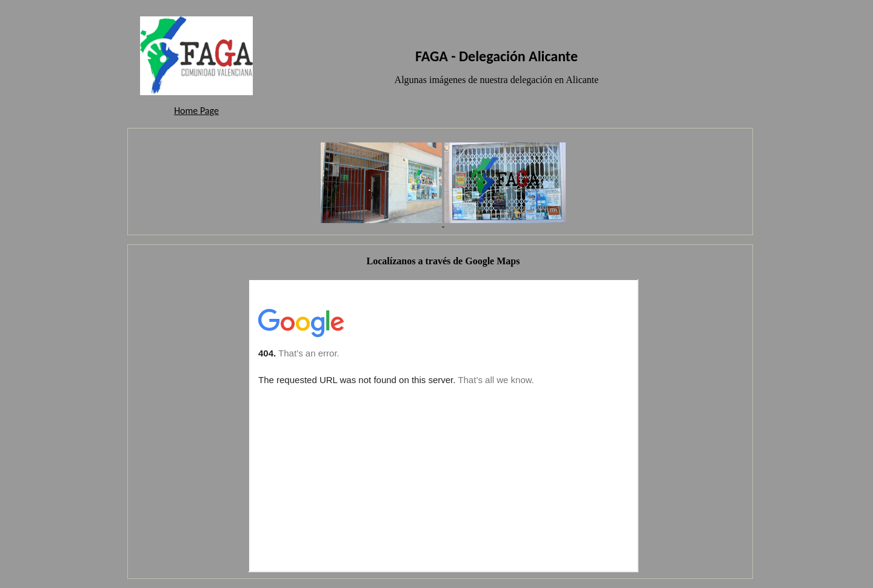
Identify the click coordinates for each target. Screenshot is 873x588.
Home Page (196, 111)
